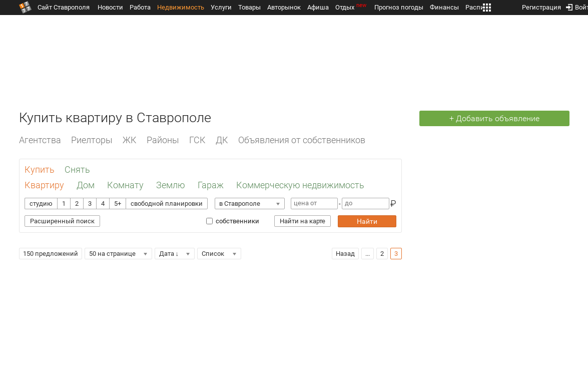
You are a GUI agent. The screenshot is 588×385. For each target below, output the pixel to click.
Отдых (352, 7)
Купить (40, 169)
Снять (77, 169)
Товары (249, 7)
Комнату (125, 185)
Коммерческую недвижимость (300, 185)
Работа (140, 7)
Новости (110, 7)
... (368, 254)
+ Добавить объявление (494, 118)
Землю (171, 185)
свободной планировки (167, 204)
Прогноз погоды (399, 7)
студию (41, 204)
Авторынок (284, 7)
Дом (86, 185)
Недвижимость (181, 7)
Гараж (211, 185)
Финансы (444, 7)
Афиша (318, 7)
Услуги (221, 7)
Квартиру (44, 185)
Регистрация (541, 5)
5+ (118, 204)
